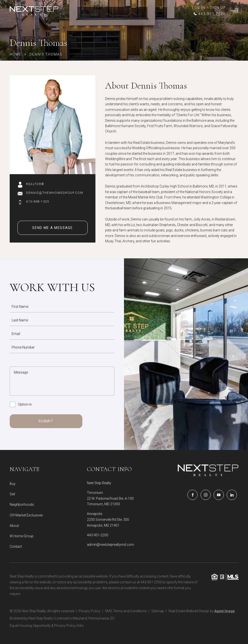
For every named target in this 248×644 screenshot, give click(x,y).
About (14, 526)
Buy (13, 484)
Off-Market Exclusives (26, 515)
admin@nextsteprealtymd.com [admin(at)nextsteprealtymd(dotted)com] (110, 545)
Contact (16, 546)
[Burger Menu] (235, 11)
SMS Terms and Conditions (126, 611)
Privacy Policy (89, 611)
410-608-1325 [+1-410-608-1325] (38, 202)
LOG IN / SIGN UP (209, 8)
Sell (12, 494)
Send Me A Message (53, 228)
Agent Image (225, 611)
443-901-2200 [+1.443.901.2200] (98, 535)
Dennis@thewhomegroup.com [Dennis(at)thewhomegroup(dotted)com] (55, 193)
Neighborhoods (22, 505)
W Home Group (22, 536)
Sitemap (158, 611)
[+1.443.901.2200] (209, 14)
